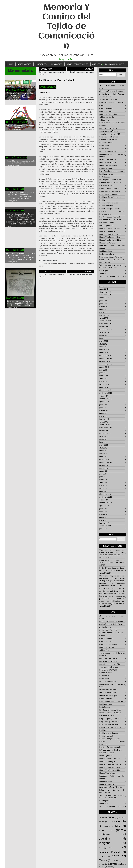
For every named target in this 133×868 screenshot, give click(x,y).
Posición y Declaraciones (77, 64)
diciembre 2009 (105, 526)
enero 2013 (104, 422)
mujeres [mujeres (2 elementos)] (104, 856)
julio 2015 (103, 335)
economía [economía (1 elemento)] (112, 822)
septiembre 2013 (106, 399)
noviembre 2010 (106, 497)
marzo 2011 (104, 486)
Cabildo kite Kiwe (106, 111)
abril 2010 (103, 517)
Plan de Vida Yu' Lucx (107, 243)
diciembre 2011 (105, 460)
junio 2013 (103, 408)
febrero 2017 (104, 286)
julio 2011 (103, 474)
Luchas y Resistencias (115, 64)
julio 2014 (103, 370)
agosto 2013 (104, 402)
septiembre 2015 (106, 330)
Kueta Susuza (104, 177)
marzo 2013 (104, 416)
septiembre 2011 (106, 468)
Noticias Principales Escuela (110, 209)
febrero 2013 (104, 419)
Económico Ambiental (108, 151)
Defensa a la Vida (106, 143)
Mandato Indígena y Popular (110, 183)
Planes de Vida (41, 64)
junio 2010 (103, 511)
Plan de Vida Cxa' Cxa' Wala (110, 229)
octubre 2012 (104, 431)
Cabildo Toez (104, 120)
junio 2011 (103, 477)
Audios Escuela (105, 97)
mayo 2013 (104, 410)
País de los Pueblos (107, 223)
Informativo (56, 64)
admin (20, 100)
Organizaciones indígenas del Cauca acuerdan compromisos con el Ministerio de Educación (21, 95)
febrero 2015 (104, 350)
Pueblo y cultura (106, 251)
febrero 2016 (104, 315)
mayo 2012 (104, 445)
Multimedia (97, 64)
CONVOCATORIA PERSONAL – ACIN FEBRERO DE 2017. (21, 126)
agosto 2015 (104, 332)
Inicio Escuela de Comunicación (111, 171)
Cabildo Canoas (105, 106)
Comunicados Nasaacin (108, 128)
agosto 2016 (104, 298)
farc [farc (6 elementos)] (121, 826)
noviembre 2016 (106, 295)
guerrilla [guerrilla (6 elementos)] (112, 839)
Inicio (10, 64)
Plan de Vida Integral (107, 231)
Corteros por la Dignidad (109, 137)
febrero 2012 (104, 454)
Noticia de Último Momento (16, 90)
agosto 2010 (104, 506)
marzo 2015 (104, 347)
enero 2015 (104, 353)
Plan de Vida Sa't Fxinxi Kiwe (110, 240)
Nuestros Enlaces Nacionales (110, 217)
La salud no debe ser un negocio (82, 72)
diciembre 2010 (105, 494)
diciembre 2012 (105, 425)
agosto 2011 (104, 471)
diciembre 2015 (105, 321)
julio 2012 (103, 439)
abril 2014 (103, 379)
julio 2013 (103, 405)
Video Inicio (104, 273)
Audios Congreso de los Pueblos (112, 94)
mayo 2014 (104, 376)
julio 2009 (103, 529)
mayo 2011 (104, 480)
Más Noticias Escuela (107, 186)
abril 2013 (103, 413)
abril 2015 (103, 344)
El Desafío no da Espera (108, 160)
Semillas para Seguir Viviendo (111, 257)
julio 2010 (103, 509)
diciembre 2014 (105, 356)
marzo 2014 (104, 382)
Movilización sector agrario (110, 194)
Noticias (102, 200)
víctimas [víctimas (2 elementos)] (111, 867)
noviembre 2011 (106, 462)
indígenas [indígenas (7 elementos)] (112, 847)
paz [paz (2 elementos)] (118, 861)
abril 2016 (103, 309)
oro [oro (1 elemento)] (113, 861)
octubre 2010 (104, 500)
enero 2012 (104, 457)
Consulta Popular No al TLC (110, 134)
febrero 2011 (104, 488)
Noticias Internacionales (109, 203)
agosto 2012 (104, 436)
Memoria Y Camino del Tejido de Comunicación (66, 27)
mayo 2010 (104, 514)
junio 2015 (103, 338)
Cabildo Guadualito (107, 108)
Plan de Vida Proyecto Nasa (110, 237)
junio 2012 (103, 442)
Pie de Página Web (106, 226)
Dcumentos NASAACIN (108, 140)
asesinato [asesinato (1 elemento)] (102, 818)
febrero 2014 (104, 384)
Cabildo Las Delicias (107, 117)
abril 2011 (103, 483)
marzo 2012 (104, 451)
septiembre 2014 (106, 364)
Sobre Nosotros (24, 64)
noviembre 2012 (106, 428)
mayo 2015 (104, 341)
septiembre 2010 (106, 503)
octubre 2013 (104, 396)
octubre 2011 (104, 465)
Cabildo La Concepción (108, 114)
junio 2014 (103, 373)
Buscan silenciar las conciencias (111, 103)
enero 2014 (104, 387)
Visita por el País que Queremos (112, 276)
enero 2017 (104, 289)
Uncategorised (105, 271)
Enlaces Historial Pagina (108, 165)
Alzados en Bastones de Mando (111, 91)
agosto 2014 (104, 367)
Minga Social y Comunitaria (110, 191)
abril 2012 (103, 448)
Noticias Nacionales (48, 87)
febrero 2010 (104, 523)
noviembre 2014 (106, 358)
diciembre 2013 (105, 390)
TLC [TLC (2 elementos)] (103, 867)
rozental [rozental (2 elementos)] (105, 864)
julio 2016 (103, 301)
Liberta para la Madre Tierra (110, 180)
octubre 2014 (104, 361)
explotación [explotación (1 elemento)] (109, 826)
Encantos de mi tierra (108, 163)
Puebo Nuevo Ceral (107, 254)
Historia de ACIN (106, 168)
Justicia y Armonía (106, 174)
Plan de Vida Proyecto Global (110, 234)
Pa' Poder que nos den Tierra (110, 220)
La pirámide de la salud (57, 80)
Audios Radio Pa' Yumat (108, 100)
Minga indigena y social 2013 (110, 189)
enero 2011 (104, 491)
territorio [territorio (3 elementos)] (116, 864)
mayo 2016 (104, 306)
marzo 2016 (104, 312)
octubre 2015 (104, 327)
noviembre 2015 (106, 324)
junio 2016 (103, 304)
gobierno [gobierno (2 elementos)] (105, 830)
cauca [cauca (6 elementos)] (112, 817)
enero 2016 (104, 318)
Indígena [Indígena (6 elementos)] (112, 843)
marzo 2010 (104, 520)
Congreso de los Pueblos (109, 131)
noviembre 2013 (106, 393)
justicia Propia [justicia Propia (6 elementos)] (112, 852)
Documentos (104, 146)
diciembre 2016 (105, 292)
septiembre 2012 (106, 434)
